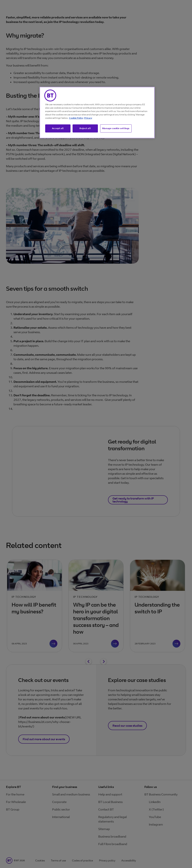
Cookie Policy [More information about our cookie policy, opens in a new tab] (76, 118)
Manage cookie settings (116, 128)
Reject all (85, 128)
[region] (97, 113)
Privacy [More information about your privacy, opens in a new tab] (88, 118)
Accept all (58, 128)
